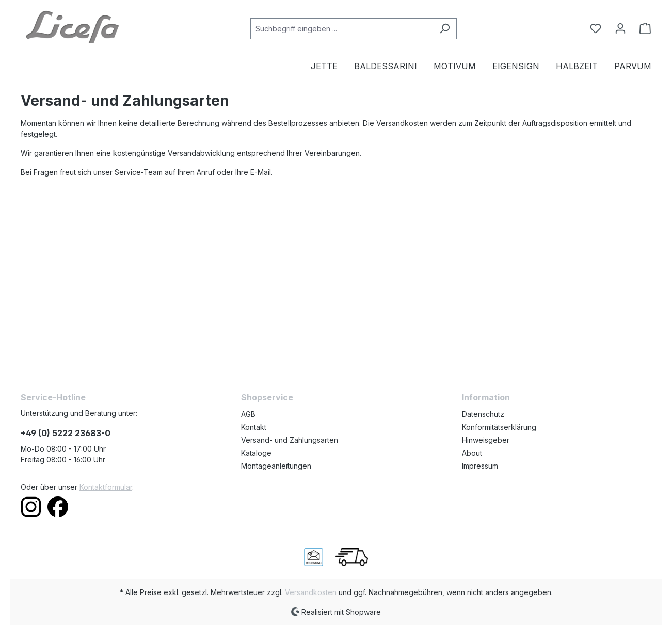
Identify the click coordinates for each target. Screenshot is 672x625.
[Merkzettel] (596, 28)
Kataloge (256, 453)
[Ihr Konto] (620, 28)
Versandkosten (311, 592)
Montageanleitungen (276, 466)
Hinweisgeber (486, 440)
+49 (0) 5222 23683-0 (66, 433)
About (472, 453)
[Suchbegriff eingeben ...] (342, 29)
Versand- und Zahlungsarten (290, 440)
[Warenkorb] (642, 28)
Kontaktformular (106, 487)
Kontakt (254, 427)
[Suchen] (445, 29)
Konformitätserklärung (499, 427)
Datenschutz (483, 414)
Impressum (480, 466)
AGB (248, 414)
